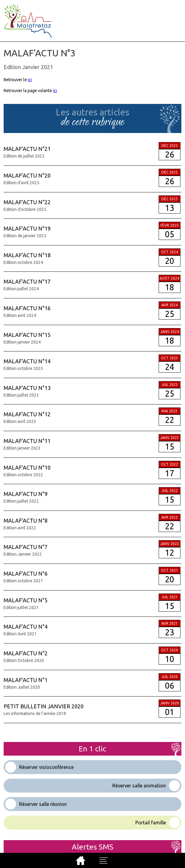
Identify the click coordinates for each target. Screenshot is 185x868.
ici (30, 80)
